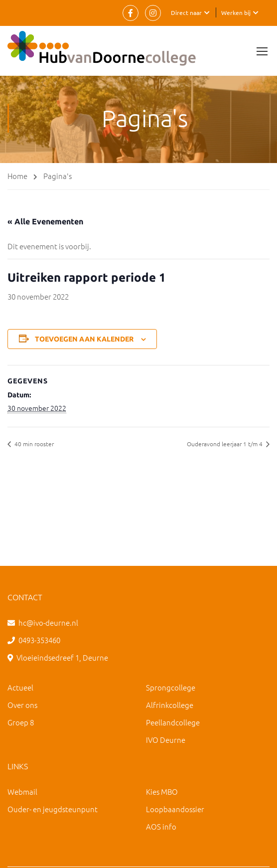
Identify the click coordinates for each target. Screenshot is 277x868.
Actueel (20, 687)
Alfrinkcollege (170, 705)
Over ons (22, 705)
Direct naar (186, 12)
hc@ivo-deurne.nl (48, 622)
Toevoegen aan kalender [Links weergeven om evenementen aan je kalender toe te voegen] (84, 339)
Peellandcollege (173, 722)
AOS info (161, 826)
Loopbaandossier (175, 809)
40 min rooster (33, 444)
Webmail (22, 791)
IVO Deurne (166, 740)
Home (17, 176)
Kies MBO (162, 791)
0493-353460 (39, 640)
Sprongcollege (171, 687)
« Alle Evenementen (45, 221)
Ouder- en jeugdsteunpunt (53, 809)
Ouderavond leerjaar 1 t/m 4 (225, 444)
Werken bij (236, 12)
